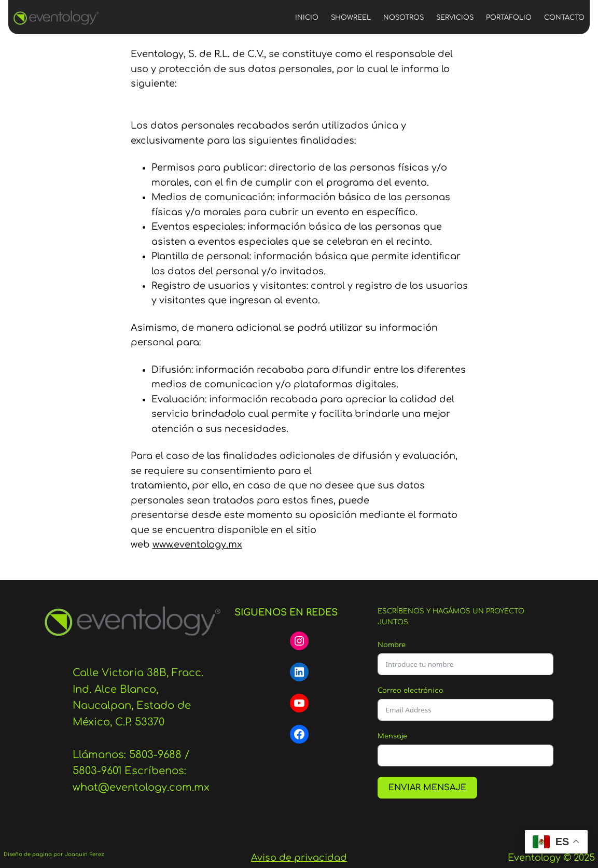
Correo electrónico (411, 691)
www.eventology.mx (197, 544)
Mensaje (392, 736)
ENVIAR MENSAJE (427, 788)
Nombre (392, 645)
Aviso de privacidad (299, 858)
